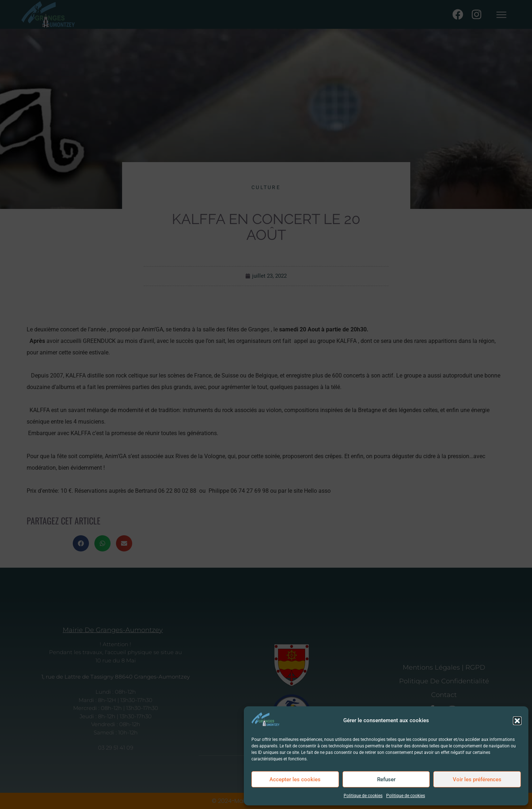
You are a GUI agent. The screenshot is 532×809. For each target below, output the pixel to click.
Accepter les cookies (295, 779)
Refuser (386, 779)
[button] (517, 721)
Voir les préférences (477, 779)
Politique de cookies (363, 796)
